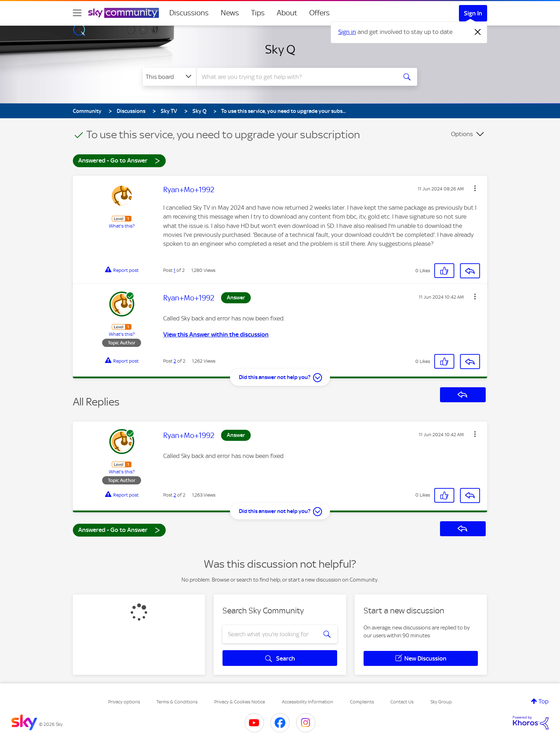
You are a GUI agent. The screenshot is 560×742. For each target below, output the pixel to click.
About (287, 13)
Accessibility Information (307, 702)
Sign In (473, 13)
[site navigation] (77, 13)
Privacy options (124, 702)
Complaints (362, 702)
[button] (475, 188)
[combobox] (296, 77)
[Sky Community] (124, 13)
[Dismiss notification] (478, 32)
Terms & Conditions (177, 702)
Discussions (189, 13)
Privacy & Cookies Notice (240, 702)
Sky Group (441, 702)
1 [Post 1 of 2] (174, 270)
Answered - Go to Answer (119, 160)
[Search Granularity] (169, 77)
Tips (258, 13)
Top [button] (544, 701)
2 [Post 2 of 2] (175, 361)
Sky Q (280, 49)
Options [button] (462, 134)
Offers (319, 13)
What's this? (122, 226)
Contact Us (402, 702)
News (230, 13)
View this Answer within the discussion (216, 334)
